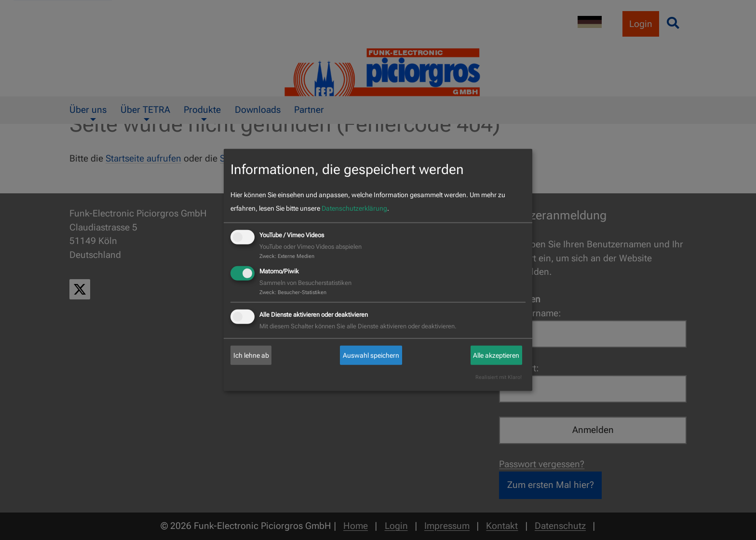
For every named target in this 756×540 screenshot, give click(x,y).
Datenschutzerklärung (354, 208)
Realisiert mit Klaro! (499, 377)
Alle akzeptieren (496, 355)
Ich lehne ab (251, 355)
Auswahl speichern (371, 355)
